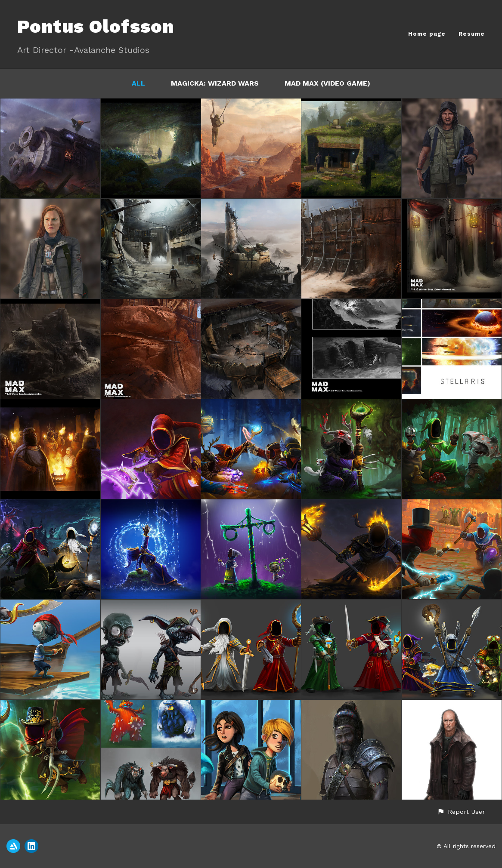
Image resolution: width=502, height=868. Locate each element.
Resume (472, 34)
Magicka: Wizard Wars (215, 83)
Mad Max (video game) (327, 83)
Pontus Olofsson (96, 26)
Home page (427, 34)
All (138, 83)
